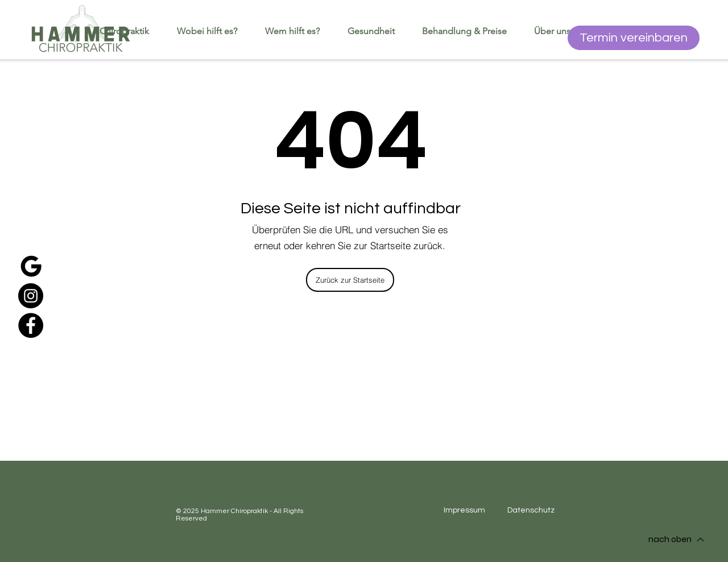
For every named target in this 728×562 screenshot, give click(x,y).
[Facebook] (31, 325)
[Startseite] (81, 29)
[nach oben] (676, 539)
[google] (31, 266)
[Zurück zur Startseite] (350, 280)
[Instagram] (31, 296)
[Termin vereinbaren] (634, 38)
